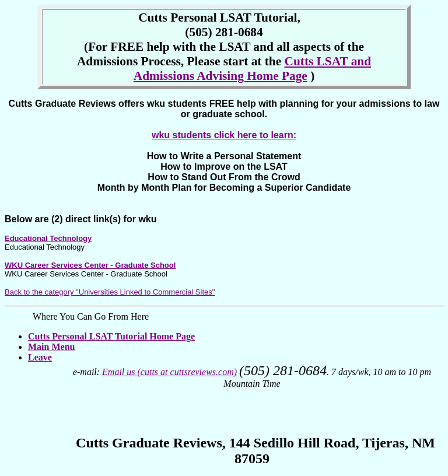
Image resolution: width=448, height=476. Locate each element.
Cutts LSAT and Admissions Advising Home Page (252, 69)
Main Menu (51, 347)
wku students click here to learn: (224, 135)
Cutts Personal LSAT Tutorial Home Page (111, 336)
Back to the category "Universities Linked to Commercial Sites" (110, 292)
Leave (40, 357)
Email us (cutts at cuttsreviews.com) (169, 372)
